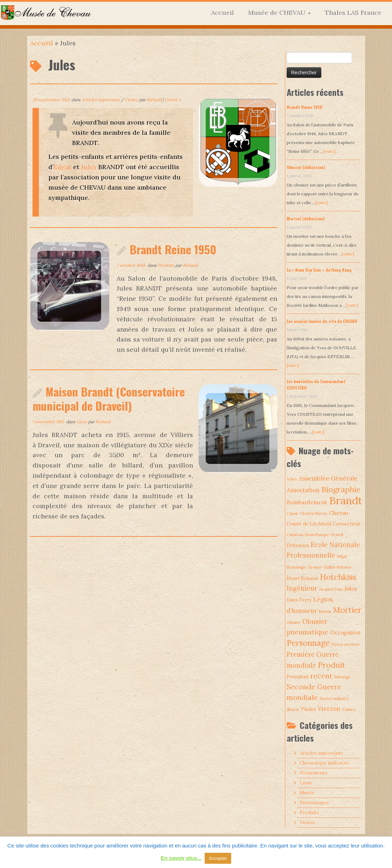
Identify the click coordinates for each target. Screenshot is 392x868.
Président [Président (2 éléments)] (298, 677)
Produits (166, 265)
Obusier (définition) (306, 167)
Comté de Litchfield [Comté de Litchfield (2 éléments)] (309, 524)
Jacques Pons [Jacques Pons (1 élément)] (331, 589)
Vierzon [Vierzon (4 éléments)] (329, 709)
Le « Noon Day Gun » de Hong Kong (319, 270)
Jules (89, 167)
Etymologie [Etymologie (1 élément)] (296, 567)
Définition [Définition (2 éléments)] (298, 545)
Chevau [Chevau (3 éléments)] (339, 513)
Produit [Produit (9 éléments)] (332, 665)
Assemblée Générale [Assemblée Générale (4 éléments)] (328, 478)
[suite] (329, 151)
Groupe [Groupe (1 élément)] (315, 567)
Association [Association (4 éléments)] (303, 490)
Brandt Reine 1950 (173, 249)
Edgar (62, 167)
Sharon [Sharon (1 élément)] (293, 709)
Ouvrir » (173, 100)
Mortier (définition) (306, 219)
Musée (307, 793)
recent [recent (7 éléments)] (321, 676)
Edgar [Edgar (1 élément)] (342, 556)
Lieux (82, 422)
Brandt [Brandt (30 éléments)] (346, 500)
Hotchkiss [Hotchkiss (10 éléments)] (338, 577)
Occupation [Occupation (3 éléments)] (345, 633)
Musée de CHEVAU (279, 13)
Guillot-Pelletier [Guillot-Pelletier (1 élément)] (337, 567)
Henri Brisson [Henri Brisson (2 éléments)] (302, 578)
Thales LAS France (353, 13)
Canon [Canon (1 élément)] (292, 513)
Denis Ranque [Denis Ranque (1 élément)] (317, 535)
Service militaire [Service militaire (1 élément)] (334, 699)
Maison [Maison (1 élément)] (325, 611)
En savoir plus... (181, 858)
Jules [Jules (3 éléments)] (351, 589)
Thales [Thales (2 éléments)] (308, 709)
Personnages (314, 803)
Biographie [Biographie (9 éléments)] (341, 489)
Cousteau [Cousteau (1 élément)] (295, 535)
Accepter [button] (218, 858)
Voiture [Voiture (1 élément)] (349, 709)
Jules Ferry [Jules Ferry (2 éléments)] (299, 600)
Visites (132, 100)
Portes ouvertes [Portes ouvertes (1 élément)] (345, 644)
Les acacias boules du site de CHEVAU (322, 321)
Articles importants (101, 100)
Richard (154, 100)
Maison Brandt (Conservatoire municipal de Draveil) (109, 399)
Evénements (314, 773)
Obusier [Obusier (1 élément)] (294, 622)
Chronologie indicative (325, 763)
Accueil (223, 13)
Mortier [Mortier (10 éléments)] (347, 610)
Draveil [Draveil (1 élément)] (337, 535)
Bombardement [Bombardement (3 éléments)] (307, 502)
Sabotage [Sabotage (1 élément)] (342, 677)
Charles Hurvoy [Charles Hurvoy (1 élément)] (314, 513)
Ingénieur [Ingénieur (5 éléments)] (302, 588)
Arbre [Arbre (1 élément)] (292, 479)
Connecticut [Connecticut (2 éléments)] (347, 524)
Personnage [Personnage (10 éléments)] (308, 643)
